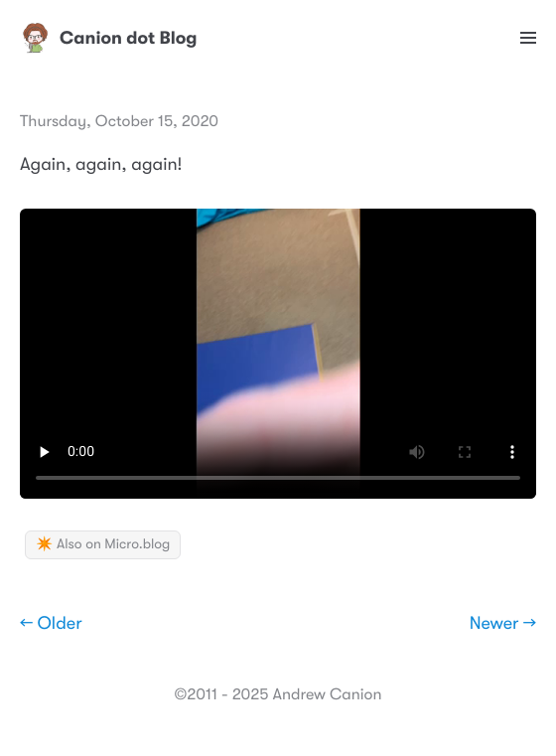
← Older (51, 624)
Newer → (503, 624)
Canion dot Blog (109, 38)
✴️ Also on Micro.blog (103, 544)
